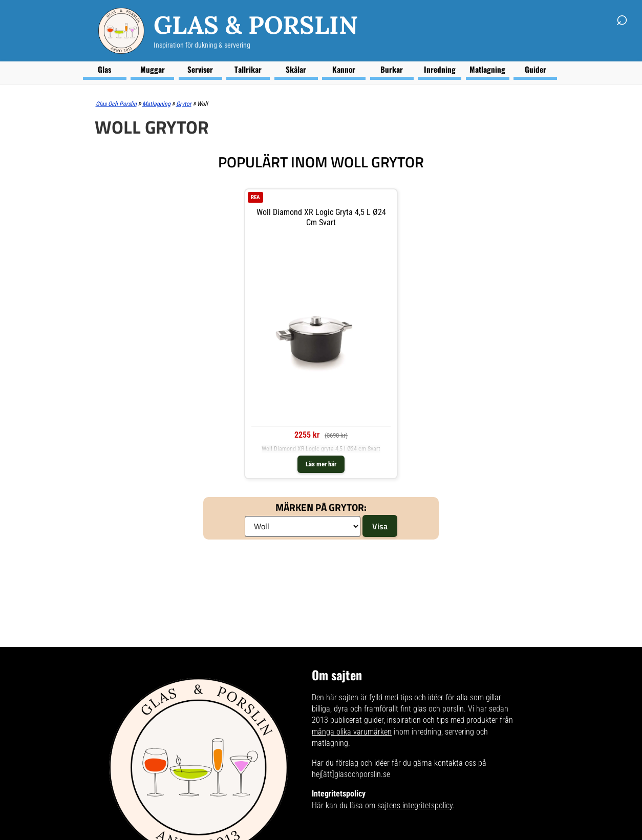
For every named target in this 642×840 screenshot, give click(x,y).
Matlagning (487, 69)
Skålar (296, 69)
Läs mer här (321, 464)
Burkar (392, 69)
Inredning (440, 69)
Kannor (344, 69)
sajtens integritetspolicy (415, 805)
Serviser (200, 69)
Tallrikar (248, 69)
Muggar (153, 69)
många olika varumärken (352, 732)
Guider (536, 69)
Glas (104, 69)
